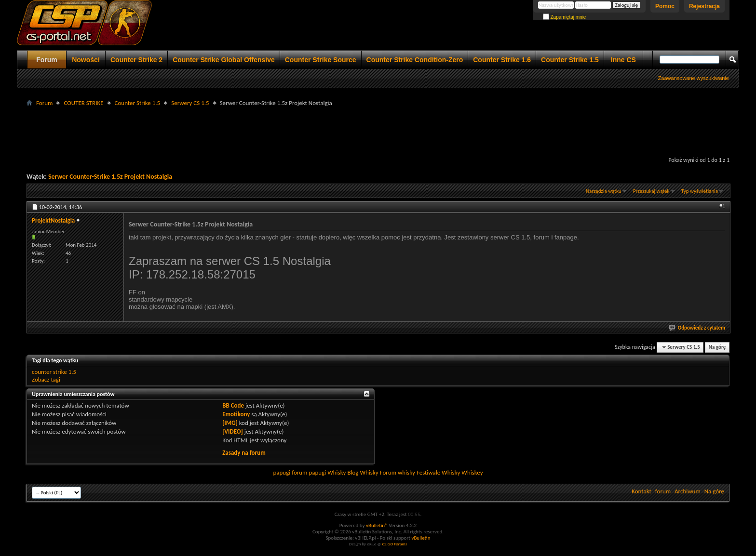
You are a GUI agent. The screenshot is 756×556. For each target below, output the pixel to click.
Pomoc (665, 6)
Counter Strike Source (321, 60)
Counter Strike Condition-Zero (415, 60)
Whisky (337, 472)
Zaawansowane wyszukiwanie (694, 78)
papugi (282, 472)
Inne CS (623, 60)
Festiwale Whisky (438, 472)
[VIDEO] (233, 431)
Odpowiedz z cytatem (697, 328)
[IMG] (230, 423)
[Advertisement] (378, 131)
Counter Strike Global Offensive (224, 60)
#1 (722, 206)
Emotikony (236, 414)
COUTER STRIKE (83, 103)
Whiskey (472, 472)
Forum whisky (398, 472)
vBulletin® (377, 525)
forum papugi (309, 472)
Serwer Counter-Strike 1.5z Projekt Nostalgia (110, 177)
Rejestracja (704, 6)
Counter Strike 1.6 (502, 60)
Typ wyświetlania (700, 191)
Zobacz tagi (46, 379)
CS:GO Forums (394, 544)
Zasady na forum (244, 453)
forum (663, 491)
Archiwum (688, 491)
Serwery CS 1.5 (190, 103)
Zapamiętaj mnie (565, 17)
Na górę (717, 347)
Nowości (86, 60)
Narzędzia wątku (604, 191)
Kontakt (641, 491)
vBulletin (421, 538)
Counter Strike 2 (136, 60)
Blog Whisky (363, 472)
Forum (47, 60)
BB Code (233, 405)
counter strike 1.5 (54, 372)
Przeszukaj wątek (651, 191)
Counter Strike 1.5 (570, 60)
